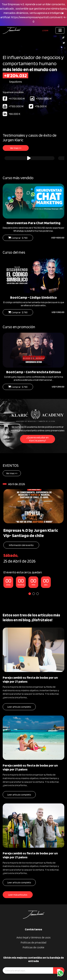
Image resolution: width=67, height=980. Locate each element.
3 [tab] (38, 594)
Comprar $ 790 (18, 238)
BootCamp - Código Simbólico (33, 297)
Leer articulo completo (19, 707)
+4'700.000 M (14, 99)
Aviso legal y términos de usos (33, 938)
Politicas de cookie (33, 947)
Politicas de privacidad (33, 943)
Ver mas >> (16, 148)
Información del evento (21, 545)
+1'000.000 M (41, 99)
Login (45, 30)
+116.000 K (38, 106)
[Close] (62, 13)
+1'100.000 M (13, 106)
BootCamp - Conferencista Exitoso (34, 372)
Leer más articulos (18, 895)
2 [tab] (34, 594)
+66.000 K (11, 114)
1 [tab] (30, 594)
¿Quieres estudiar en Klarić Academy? (38, 439)
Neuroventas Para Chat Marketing (33, 223)
